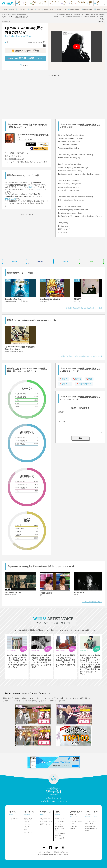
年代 (26, 830)
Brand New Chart (91, 826)
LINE (92, 261)
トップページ (14, 819)
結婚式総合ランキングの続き (20, 273)
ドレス (27, 827)
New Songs (74, 826)
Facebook (40, 261)
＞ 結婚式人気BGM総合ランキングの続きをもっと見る (83, 308)
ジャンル (27, 824)
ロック (20, 156)
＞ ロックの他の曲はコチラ (92, 602)
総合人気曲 (28, 819)
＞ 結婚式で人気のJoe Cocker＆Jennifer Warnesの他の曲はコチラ (80, 356)
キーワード (28, 832)
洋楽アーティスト (46, 824)
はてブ (66, 261)
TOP (4, 15)
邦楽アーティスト (46, 821)
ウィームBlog (59, 821)
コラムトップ (59, 819)
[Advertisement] (53, 96)
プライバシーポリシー (45, 852)
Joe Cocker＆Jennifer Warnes (17, 15)
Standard (73, 829)
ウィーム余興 (59, 838)
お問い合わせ (64, 852)
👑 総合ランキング (25, 51)
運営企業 (56, 852)
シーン (27, 821)
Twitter (15, 261)
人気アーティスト (46, 819)
